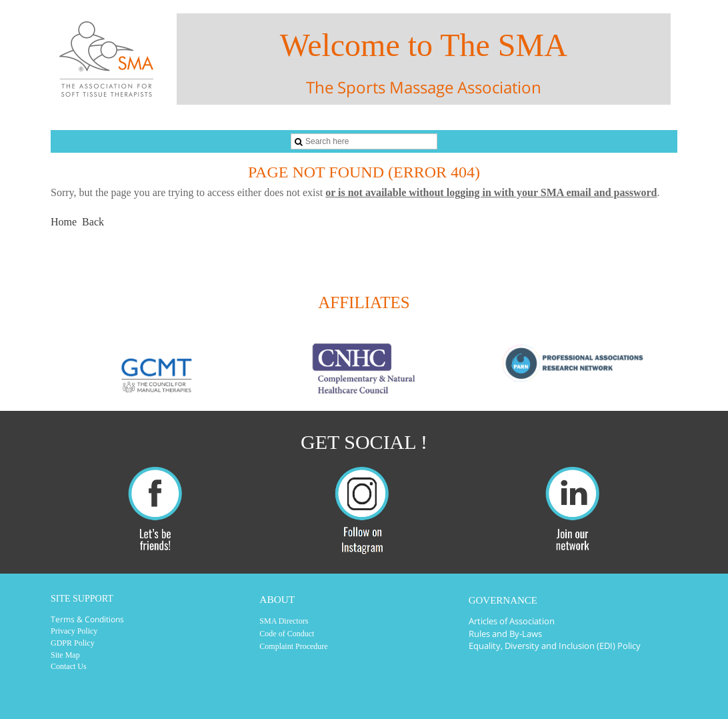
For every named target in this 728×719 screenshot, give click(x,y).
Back (93, 222)
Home (64, 222)
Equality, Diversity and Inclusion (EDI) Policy (555, 646)
